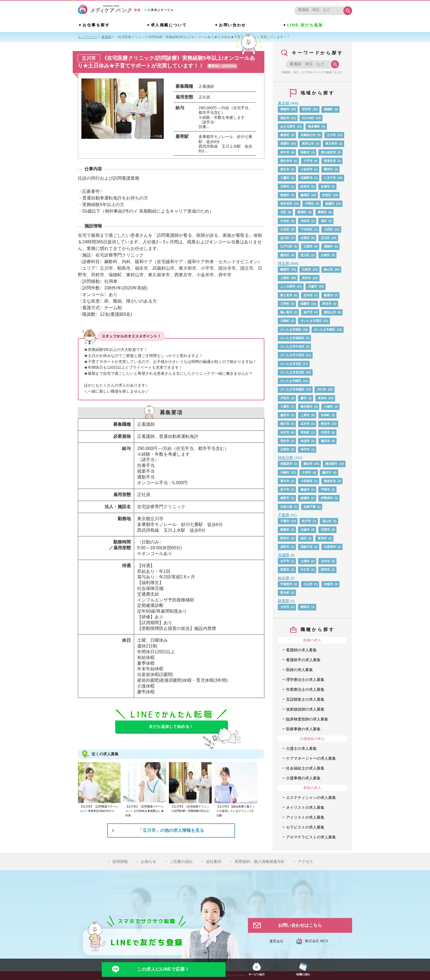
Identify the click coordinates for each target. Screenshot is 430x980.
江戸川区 (286, 246)
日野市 (285, 187)
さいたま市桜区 (291, 330)
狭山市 (328, 269)
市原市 (325, 530)
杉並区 (327, 195)
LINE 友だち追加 (305, 25)
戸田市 (285, 398)
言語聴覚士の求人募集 (305, 699)
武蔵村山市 (308, 135)
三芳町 (285, 304)
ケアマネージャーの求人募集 (311, 758)
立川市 (331, 135)
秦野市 (285, 498)
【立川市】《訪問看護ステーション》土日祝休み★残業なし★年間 (145, 811)
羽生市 (285, 441)
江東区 (308, 246)
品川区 (285, 238)
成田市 (285, 547)
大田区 (328, 229)
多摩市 (325, 187)
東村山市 (308, 143)
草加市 (322, 398)
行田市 (325, 432)
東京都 (284, 103)
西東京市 (330, 161)
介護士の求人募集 (301, 748)
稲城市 (285, 195)
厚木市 (285, 481)
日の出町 (308, 118)
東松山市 (330, 312)
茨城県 (284, 555)
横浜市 (308, 464)
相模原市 (286, 464)
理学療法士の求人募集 (305, 680)
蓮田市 (325, 441)
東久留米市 (328, 152)
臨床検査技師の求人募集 (307, 719)
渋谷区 (305, 221)
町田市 (305, 187)
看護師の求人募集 (301, 650)
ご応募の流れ (181, 861)
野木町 (285, 593)
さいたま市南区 (325, 330)
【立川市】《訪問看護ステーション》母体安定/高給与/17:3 (99, 809)
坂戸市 (308, 312)
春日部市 (307, 407)
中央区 (285, 221)
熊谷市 (325, 424)
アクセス (305, 861)
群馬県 (284, 601)
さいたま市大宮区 (292, 355)
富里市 (322, 538)
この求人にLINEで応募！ (163, 969)
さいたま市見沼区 (292, 372)
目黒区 (305, 238)
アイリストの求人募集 (305, 817)
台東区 (325, 255)
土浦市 (305, 561)
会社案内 (214, 861)
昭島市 (305, 152)
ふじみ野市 (288, 286)
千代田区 (307, 229)
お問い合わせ (232, 25)
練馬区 (305, 195)
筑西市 (285, 570)
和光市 (327, 304)
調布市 (328, 169)
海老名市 (330, 481)
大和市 (306, 472)
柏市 (304, 538)
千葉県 (284, 515)
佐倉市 (305, 530)
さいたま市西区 (311, 321)
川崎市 (285, 472)
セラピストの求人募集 (305, 827)
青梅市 (285, 109)
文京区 (285, 229)
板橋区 (330, 204)
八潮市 (328, 407)
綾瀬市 (305, 498)
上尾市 (305, 415)
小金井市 (307, 169)
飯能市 (285, 269)
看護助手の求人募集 (303, 660)
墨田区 (285, 255)
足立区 (325, 238)
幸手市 (305, 449)
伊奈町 (325, 415)
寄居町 (305, 432)
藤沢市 (327, 472)
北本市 (305, 424)
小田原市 (307, 481)
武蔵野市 (307, 178)
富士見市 (286, 295)
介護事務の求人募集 (303, 778)
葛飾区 (328, 246)
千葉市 (285, 521)
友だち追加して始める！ (171, 726)
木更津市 (330, 547)
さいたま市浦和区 (292, 338)
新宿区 (302, 212)
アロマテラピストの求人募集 (311, 837)
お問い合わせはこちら (300, 925)
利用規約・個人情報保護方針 (260, 861)
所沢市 (306, 278)
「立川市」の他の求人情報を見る (171, 830)
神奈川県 (285, 458)
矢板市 (328, 584)
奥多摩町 (314, 126)
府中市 (285, 152)
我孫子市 (307, 547)
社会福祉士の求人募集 (305, 768)
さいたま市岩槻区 (292, 389)
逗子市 (285, 489)
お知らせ (149, 861)
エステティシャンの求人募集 (311, 798)
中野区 (309, 204)
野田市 (285, 538)
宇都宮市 (286, 584)
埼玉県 (284, 263)
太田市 (285, 607)
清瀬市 (285, 143)
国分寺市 (286, 161)
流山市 (327, 521)
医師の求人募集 (299, 670)
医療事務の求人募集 (303, 729)
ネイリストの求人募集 (305, 807)
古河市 (325, 561)
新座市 (328, 295)
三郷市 (285, 407)
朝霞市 (305, 304)
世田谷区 (286, 204)
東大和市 (331, 143)
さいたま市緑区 (291, 381)
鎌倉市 (305, 489)
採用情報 (120, 861)
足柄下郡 (310, 507)
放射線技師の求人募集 (305, 709)
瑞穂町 (328, 109)
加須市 (305, 441)
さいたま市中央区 (292, 347)
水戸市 (285, 561)
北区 (283, 212)
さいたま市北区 (291, 364)
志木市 (308, 295)
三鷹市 (285, 178)
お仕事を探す (96, 25)
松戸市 (306, 521)
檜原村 (285, 135)
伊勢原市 (327, 498)
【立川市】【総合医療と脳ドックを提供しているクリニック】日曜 (236, 811)
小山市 (308, 584)
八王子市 (330, 178)
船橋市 (285, 530)
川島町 (285, 321)
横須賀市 (331, 464)
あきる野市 (288, 126)
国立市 (285, 169)
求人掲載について (169, 25)
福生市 (285, 118)
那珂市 (325, 570)
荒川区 (305, 255)
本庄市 (285, 432)
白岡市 (285, 449)
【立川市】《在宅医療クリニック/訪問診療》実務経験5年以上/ (190, 809)
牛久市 (305, 570)
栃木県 (284, 578)
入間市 (285, 278)
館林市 (305, 607)
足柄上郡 (286, 507)
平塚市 (325, 489)
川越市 (312, 286)
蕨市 (304, 398)
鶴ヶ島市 (286, 312)
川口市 (322, 389)
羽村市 (306, 109)
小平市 (308, 161)
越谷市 (285, 415)
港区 (324, 221)
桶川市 (285, 424)
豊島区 (322, 212)
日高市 (306, 269)
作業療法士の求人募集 (305, 689)
